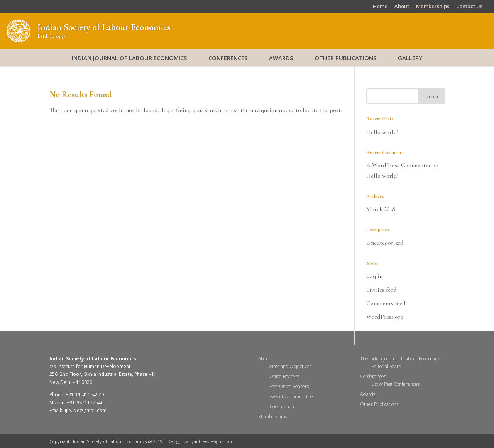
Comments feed (386, 303)
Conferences (228, 58)
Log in (374, 276)
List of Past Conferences (395, 384)
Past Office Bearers (289, 386)
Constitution (282, 407)
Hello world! (382, 132)
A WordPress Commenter (398, 165)
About (402, 7)
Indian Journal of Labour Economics (129, 58)
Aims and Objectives (290, 366)
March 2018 (381, 209)
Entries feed (381, 290)
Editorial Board (386, 366)
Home (380, 7)
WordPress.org (385, 317)
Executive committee (291, 396)
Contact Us (469, 7)
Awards (281, 58)
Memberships (433, 7)
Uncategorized (385, 243)
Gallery (410, 58)
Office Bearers (284, 376)
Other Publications (345, 58)
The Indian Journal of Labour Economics (400, 359)
